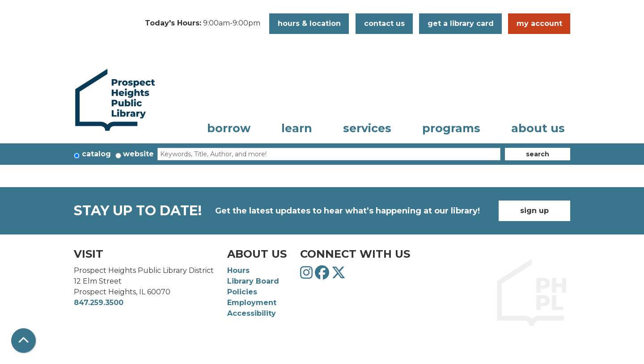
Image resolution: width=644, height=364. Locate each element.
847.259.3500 (99, 303)
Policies (242, 292)
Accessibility (252, 313)
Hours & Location (309, 23)
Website (138, 154)
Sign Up (534, 211)
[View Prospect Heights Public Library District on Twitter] (339, 275)
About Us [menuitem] (538, 128)
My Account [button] (539, 23)
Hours (238, 270)
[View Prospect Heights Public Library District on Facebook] (323, 275)
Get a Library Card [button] (461, 23)
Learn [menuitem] (297, 128)
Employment (252, 303)
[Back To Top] (23, 341)
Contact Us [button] (384, 23)
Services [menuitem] (367, 128)
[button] (203, 24)
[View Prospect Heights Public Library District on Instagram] (307, 275)
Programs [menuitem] (451, 128)
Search (538, 154)
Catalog (96, 154)
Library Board (253, 281)
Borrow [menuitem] (229, 128)
